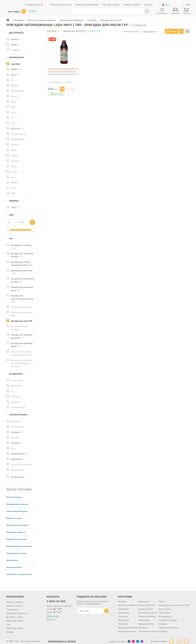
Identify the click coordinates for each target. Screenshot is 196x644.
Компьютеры (124, 610)
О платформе (12, 607)
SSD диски (123, 621)
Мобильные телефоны (128, 603)
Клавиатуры (144, 618)
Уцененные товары (15, 626)
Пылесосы (163, 629)
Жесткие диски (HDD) (128, 625)
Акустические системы (148, 629)
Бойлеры (163, 621)
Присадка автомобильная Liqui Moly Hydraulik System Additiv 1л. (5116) (63, 74)
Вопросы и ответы (14, 603)
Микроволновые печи (168, 625)
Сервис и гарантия (15, 600)
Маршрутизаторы (146, 621)
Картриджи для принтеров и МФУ (174, 603)
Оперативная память (148, 610)
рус (188, 4)
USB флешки (164, 610)
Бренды (10, 629)
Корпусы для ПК (146, 606)
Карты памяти (165, 606)
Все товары (14, 12)
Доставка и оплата (15, 615)
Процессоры (124, 618)
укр (184, 4)
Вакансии (51, 617)
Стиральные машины (168, 618)
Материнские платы (127, 629)
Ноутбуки (122, 599)
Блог (8, 622)
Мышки (162, 599)
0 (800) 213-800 (56, 599)
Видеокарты (144, 599)
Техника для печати (147, 614)
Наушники (143, 625)
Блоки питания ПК (147, 603)
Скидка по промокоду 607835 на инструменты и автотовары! (63, 70)
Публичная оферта (15, 618)
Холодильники (165, 614)
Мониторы (123, 614)
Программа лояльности (17, 611)
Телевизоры (123, 606)
